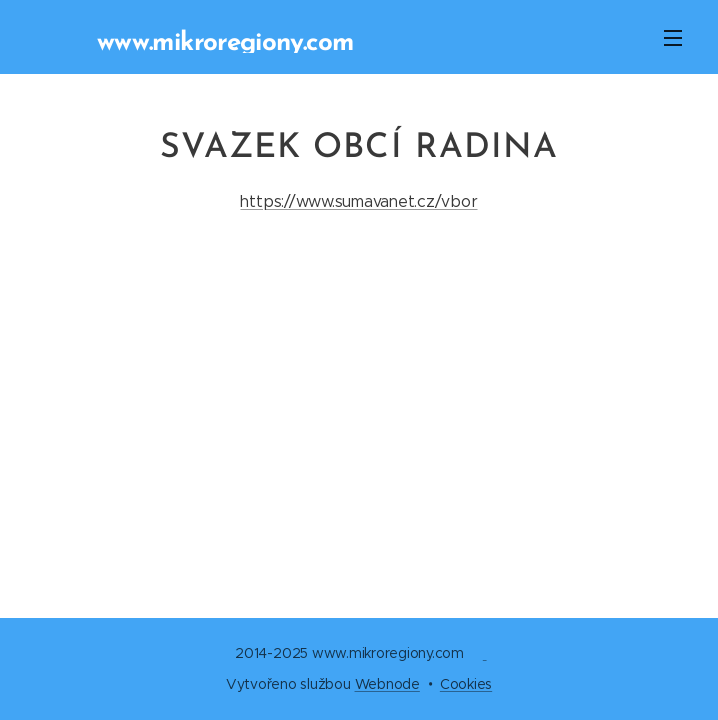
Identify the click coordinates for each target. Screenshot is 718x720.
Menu (673, 38)
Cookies (466, 684)
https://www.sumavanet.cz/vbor (358, 201)
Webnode (387, 684)
